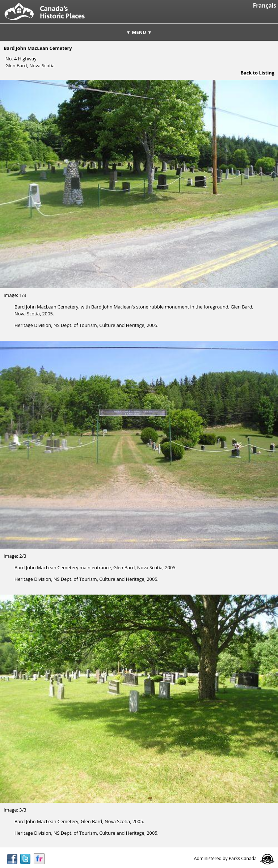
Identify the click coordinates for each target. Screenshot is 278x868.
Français (265, 6)
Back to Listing (257, 73)
